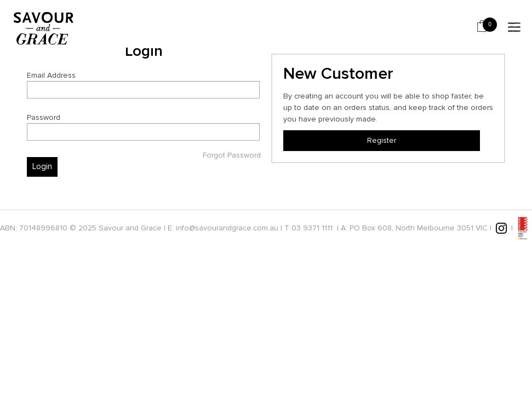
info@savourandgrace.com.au (227, 227)
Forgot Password (232, 155)
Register (382, 140)
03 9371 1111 (312, 227)
